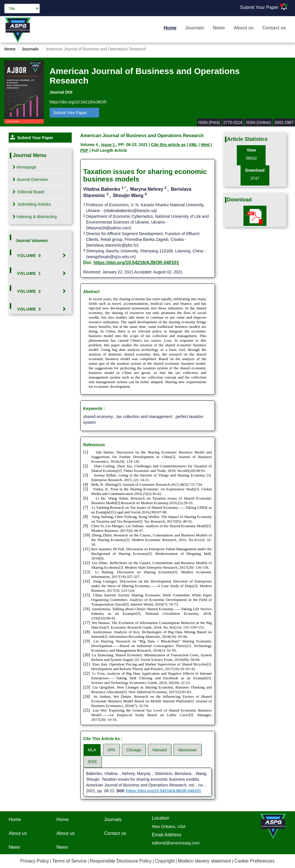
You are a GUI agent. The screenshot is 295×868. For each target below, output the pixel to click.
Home (170, 28)
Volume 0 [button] (29, 256)
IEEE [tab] (92, 762)
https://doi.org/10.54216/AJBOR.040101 (136, 263)
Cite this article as (168, 145)
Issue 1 (108, 145)
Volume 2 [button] (29, 291)
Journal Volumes (32, 241)
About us (244, 28)
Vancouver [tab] (188, 750)
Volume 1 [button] (29, 273)
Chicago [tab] (134, 750)
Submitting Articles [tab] (32, 204)
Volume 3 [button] (29, 309)
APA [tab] (111, 750)
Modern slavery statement (205, 861)
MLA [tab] (92, 750)
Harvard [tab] (160, 750)
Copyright (165, 861)
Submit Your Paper (259, 7)
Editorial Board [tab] (28, 192)
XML (193, 145)
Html (206, 145)
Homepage (24, 167)
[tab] (40, 256)
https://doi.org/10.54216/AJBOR (78, 102)
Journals (195, 28)
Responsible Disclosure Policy (121, 861)
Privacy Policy (35, 861)
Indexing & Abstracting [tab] (35, 217)
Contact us (274, 28)
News (219, 28)
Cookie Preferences (255, 861)
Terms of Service (69, 861)
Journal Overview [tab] (30, 179)
